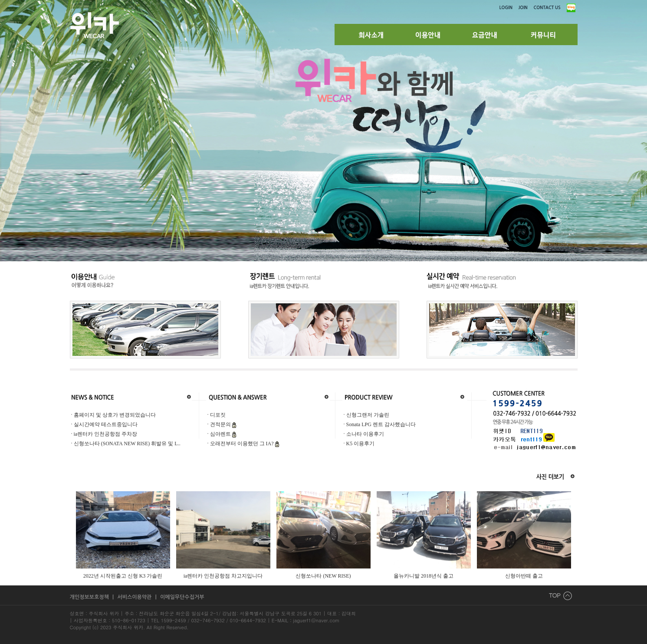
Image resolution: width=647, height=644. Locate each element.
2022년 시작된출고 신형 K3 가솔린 (123, 576)
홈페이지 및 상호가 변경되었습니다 (115, 415)
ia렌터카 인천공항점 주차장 (106, 434)
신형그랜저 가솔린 (368, 415)
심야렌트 (221, 434)
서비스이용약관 (135, 597)
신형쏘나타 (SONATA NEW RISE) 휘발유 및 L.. (127, 444)
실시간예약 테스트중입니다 (106, 424)
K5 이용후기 (361, 444)
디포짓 (218, 415)
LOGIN (506, 8)
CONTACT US (547, 8)
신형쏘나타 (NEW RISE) (323, 576)
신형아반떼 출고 (524, 576)
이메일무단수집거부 (182, 597)
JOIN (523, 8)
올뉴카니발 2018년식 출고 (424, 576)
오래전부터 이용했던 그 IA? (243, 444)
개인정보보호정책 (90, 597)
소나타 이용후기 (365, 434)
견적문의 (221, 424)
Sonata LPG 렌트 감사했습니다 (381, 424)
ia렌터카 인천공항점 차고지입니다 (223, 576)
